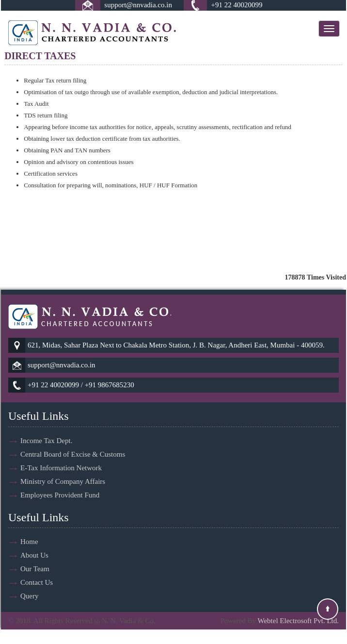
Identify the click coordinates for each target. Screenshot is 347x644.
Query (30, 585)
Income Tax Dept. (46, 429)
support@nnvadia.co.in (138, 5)
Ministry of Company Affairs (63, 470)
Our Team (35, 558)
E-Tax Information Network (61, 456)
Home (29, 530)
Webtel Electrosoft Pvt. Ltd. (298, 621)
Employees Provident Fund (60, 483)
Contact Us (37, 571)
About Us (34, 544)
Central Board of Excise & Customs (73, 443)
